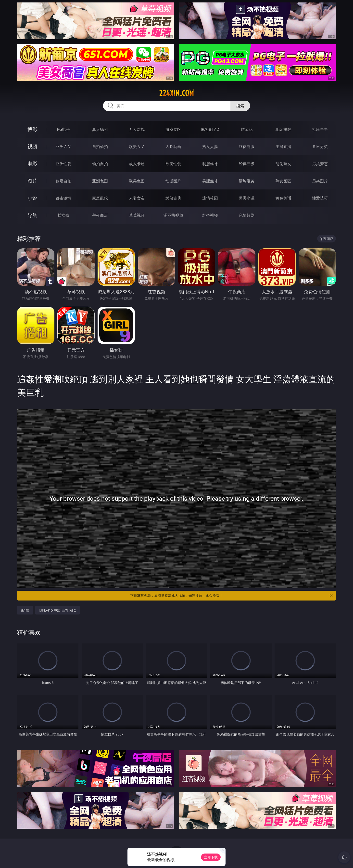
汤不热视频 (173, 215)
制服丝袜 (210, 164)
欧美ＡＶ (137, 147)
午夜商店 (100, 215)
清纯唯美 (247, 181)
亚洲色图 (100, 181)
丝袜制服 (247, 147)
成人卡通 (137, 164)
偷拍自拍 (100, 164)
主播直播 (283, 147)
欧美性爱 (173, 164)
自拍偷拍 (100, 147)
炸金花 (247, 129)
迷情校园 (210, 198)
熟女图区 (283, 181)
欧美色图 (137, 181)
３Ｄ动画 (173, 147)
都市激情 (63, 198)
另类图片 (320, 181)
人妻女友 (137, 198)
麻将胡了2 (210, 129)
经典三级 (247, 164)
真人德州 (100, 129)
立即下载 (211, 857)
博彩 (32, 129)
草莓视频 (137, 215)
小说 (32, 198)
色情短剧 (247, 215)
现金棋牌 (283, 129)
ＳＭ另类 (320, 147)
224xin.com (176, 93)
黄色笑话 (283, 198)
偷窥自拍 (63, 181)
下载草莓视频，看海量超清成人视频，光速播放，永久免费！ (232, 596)
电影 (32, 164)
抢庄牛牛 (320, 129)
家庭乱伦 (100, 198)
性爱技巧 (320, 198)
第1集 (25, 610)
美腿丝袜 (210, 181)
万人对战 (137, 129)
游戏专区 (173, 129)
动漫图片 (173, 181)
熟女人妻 (210, 147)
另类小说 (247, 198)
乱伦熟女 (283, 164)
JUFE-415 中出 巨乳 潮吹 (57, 610)
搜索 (240, 106)
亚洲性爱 (63, 164)
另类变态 (320, 164)
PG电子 (63, 129)
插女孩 (63, 215)
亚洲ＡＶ (63, 147)
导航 (32, 215)
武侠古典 (173, 198)
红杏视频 (210, 215)
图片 (32, 181)
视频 (32, 146)
